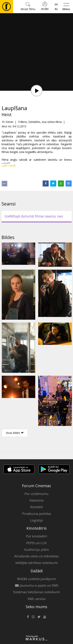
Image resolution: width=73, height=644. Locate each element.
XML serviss (37, 599)
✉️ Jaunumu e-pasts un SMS (37, 585)
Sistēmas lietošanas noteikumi (36, 592)
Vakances (37, 500)
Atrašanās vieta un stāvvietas (36, 556)
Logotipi (37, 520)
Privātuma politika (37, 514)
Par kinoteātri (37, 536)
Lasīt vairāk (9, 165)
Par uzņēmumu (36, 494)
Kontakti (37, 507)
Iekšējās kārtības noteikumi (37, 563)
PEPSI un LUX (36, 543)
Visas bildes (15, 433)
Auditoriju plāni (36, 549)
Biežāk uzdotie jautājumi (36, 579)
